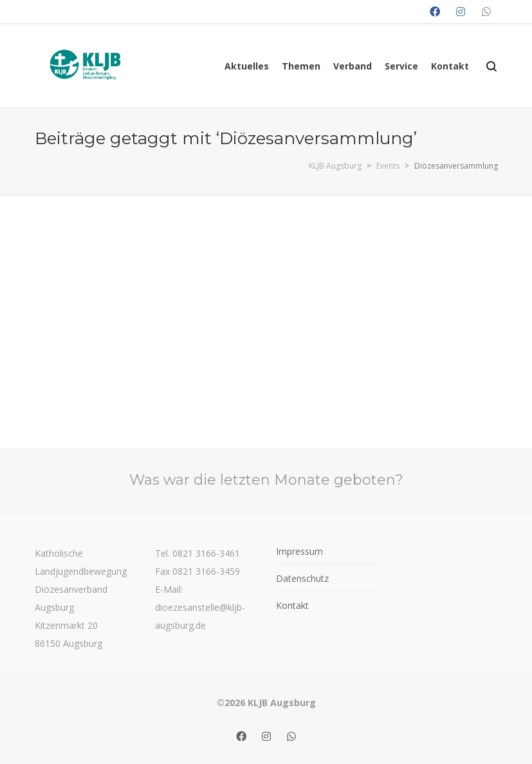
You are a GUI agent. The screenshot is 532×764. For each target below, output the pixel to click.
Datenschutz (302, 578)
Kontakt (292, 605)
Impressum (299, 551)
